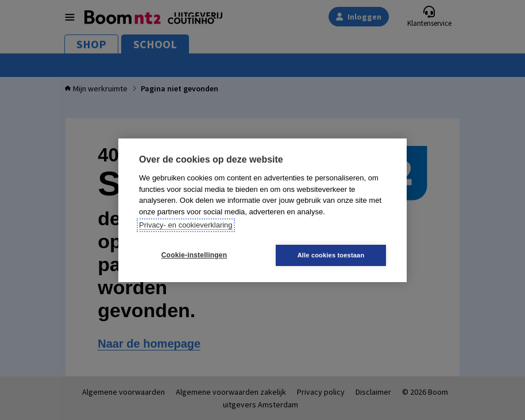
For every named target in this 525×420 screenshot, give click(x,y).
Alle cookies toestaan (331, 255)
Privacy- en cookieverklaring (186, 225)
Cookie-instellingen (194, 255)
